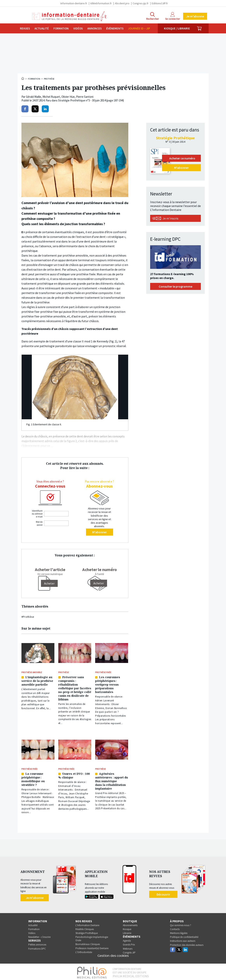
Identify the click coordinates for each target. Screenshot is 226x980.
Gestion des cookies (113, 954)
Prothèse (49, 79)
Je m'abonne (195, 16)
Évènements (115, 28)
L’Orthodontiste (84, 951)
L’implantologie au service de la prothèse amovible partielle (37, 680)
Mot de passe (39, 523)
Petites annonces (37, 943)
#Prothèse (28, 617)
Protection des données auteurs (187, 943)
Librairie (127, 932)
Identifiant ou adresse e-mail (37, 514)
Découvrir (163, 893)
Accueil (23, 78)
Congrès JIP (129, 951)
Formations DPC (37, 947)
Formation (61, 28)
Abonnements (130, 924)
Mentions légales (179, 932)
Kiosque (127, 928)
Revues (25, 28)
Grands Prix (129, 943)
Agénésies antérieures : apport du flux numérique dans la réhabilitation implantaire (112, 780)
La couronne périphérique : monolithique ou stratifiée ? (33, 778)
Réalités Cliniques (85, 928)
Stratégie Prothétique (87, 932)
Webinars (128, 947)
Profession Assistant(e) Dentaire (92, 947)
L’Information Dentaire (87, 924)
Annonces (94, 28)
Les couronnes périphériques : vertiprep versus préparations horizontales (108, 684)
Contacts (175, 928)
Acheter (99, 583)
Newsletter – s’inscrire (39, 936)
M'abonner (100, 532)
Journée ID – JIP (139, 28)
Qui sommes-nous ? (181, 924)
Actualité (42, 28)
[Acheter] (49, 583)
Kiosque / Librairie (177, 28)
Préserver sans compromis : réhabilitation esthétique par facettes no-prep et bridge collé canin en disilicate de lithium (75, 688)
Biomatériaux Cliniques (88, 943)
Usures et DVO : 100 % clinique (74, 774)
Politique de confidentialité (184, 936)
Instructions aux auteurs (183, 940)
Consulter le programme (175, 286)
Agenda (127, 939)
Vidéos (78, 28)
